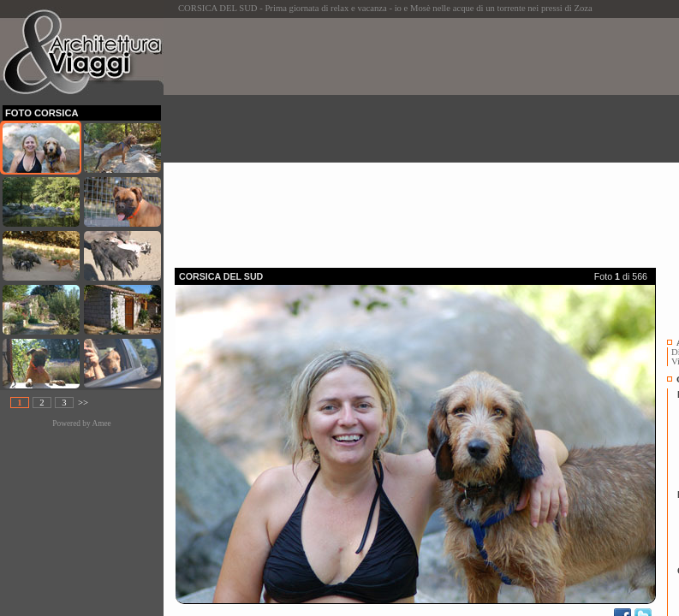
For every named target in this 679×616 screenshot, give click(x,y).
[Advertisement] (427, 138)
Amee (101, 423)
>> (83, 403)
